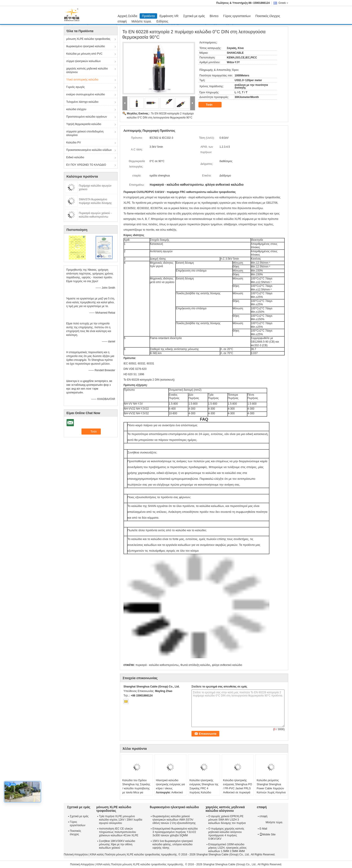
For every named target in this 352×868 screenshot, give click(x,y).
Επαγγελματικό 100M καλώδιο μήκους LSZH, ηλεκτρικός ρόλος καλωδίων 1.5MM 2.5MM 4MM (228, 848)
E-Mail (263, 829)
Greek (283, 3)
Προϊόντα (148, 16)
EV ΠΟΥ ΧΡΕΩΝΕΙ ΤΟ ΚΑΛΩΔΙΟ (86, 165)
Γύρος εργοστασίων (237, 16)
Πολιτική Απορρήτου (76, 855)
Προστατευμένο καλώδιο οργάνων (87, 117)
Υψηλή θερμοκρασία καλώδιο (84, 124)
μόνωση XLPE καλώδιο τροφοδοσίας (88, 39)
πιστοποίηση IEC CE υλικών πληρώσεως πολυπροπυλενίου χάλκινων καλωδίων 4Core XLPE (119, 832)
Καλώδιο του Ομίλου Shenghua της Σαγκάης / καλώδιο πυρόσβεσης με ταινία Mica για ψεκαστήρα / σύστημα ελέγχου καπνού (136, 790)
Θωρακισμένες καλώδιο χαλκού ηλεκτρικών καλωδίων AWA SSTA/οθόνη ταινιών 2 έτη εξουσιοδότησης (174, 820)
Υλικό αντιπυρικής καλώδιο (82, 80)
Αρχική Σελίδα (127, 16)
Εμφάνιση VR (169, 16)
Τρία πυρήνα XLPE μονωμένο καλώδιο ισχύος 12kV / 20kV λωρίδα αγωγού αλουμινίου (121, 820)
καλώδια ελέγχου (76, 109)
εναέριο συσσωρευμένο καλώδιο (86, 94)
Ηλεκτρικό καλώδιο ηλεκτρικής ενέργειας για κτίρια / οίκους (170, 784)
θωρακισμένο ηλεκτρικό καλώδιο (86, 46)
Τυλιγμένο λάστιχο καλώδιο (82, 102)
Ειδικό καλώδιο (75, 157)
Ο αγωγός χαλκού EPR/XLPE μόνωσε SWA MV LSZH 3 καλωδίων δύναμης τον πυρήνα (227, 820)
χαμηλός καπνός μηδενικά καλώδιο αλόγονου (87, 70)
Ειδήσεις (162, 21)
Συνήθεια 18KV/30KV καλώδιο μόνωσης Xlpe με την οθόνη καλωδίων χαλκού (117, 844)
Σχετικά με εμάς (194, 16)
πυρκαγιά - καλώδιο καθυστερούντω (157, 665)
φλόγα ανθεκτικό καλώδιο (227, 665)
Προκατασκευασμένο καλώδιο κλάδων (89, 150)
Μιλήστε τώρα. (142, 21)
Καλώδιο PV (74, 143)
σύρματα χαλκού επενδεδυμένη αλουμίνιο (85, 133)
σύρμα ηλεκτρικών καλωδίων (84, 61)
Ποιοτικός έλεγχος (268, 16)
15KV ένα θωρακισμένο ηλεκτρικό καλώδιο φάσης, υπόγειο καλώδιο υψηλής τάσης (173, 844)
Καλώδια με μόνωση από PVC (84, 54)
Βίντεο (214, 16)
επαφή (122, 21)
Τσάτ (212, 105)
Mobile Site (267, 835)
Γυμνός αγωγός (76, 87)
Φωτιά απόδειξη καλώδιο (195, 665)
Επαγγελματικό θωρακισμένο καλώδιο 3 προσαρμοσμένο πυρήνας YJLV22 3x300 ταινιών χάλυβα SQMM (175, 832)
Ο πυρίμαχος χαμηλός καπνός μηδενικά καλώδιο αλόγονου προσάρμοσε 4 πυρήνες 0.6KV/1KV (226, 834)
